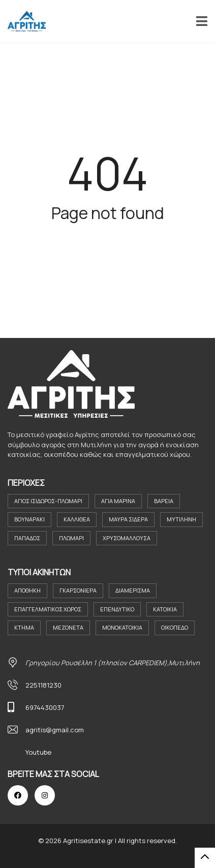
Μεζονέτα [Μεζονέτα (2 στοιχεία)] (68, 627)
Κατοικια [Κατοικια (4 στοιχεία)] (165, 609)
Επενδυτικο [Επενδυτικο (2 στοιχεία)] (117, 609)
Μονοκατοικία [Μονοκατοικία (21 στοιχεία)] (122, 627)
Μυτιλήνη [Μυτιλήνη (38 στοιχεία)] (181, 519)
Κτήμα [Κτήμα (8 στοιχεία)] (24, 627)
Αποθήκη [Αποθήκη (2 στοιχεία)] (27, 590)
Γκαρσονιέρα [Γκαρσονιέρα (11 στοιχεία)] (78, 590)
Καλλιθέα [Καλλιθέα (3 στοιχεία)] (77, 519)
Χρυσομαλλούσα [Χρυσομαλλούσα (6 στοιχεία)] (127, 538)
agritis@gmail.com (55, 730)
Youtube (38, 752)
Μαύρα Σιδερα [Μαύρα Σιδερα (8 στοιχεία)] (128, 519)
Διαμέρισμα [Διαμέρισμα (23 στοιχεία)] (133, 590)
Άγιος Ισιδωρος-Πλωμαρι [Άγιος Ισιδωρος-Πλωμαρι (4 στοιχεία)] (48, 501)
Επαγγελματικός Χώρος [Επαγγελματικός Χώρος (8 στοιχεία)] (48, 609)
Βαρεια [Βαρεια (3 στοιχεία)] (164, 501)
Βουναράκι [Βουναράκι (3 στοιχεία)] (29, 519)
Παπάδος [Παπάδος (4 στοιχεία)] (27, 538)
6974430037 (45, 707)
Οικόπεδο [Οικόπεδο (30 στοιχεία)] (175, 627)
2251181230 (43, 685)
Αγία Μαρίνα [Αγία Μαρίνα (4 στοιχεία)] (118, 501)
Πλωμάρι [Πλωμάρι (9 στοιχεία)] (71, 538)
